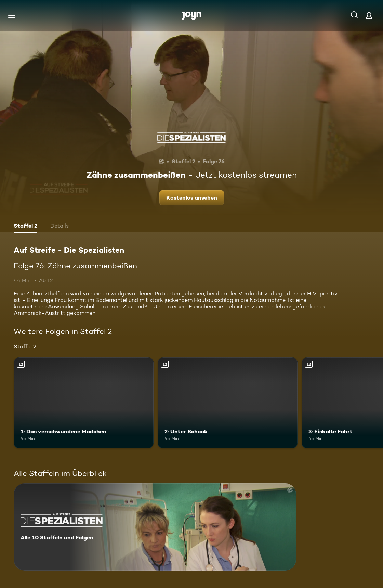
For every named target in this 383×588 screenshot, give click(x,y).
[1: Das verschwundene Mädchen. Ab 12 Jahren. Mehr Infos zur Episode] (84, 403)
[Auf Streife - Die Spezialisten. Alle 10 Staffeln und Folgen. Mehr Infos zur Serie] (155, 527)
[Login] (369, 15)
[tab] (25, 227)
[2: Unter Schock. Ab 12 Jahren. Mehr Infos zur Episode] (228, 403)
